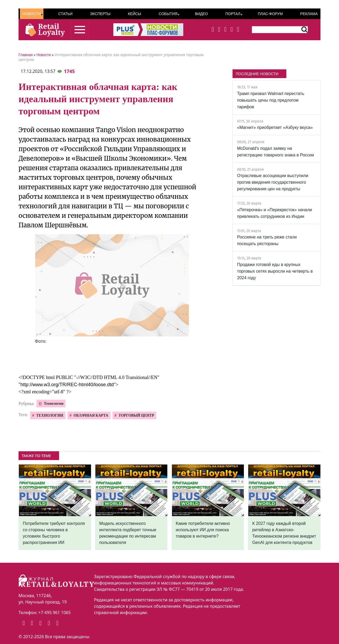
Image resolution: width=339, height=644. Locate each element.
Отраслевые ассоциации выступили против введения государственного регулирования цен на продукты (273, 182)
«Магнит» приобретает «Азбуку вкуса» (275, 127)
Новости (32, 14)
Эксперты (100, 14)
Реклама (309, 14)
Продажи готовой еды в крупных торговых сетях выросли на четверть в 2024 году (275, 271)
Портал (233, 14)
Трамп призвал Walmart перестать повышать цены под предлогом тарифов (271, 100)
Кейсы (135, 14)
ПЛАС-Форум (270, 14)
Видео (201, 14)
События (168, 14)
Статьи (65, 14)
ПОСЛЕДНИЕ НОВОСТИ (257, 74)
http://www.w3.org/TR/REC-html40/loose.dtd (67, 385)
